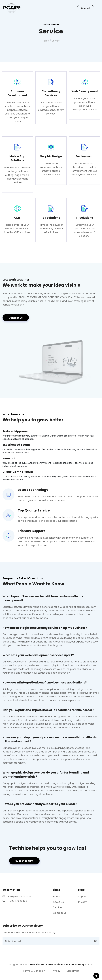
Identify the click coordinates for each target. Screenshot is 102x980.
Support (83, 897)
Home (46, 41)
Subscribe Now (24, 861)
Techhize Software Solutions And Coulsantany (57, 965)
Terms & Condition (34, 971)
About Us (58, 902)
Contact (86, 8)
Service (57, 907)
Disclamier (73, 971)
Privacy (82, 902)
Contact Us (16, 318)
